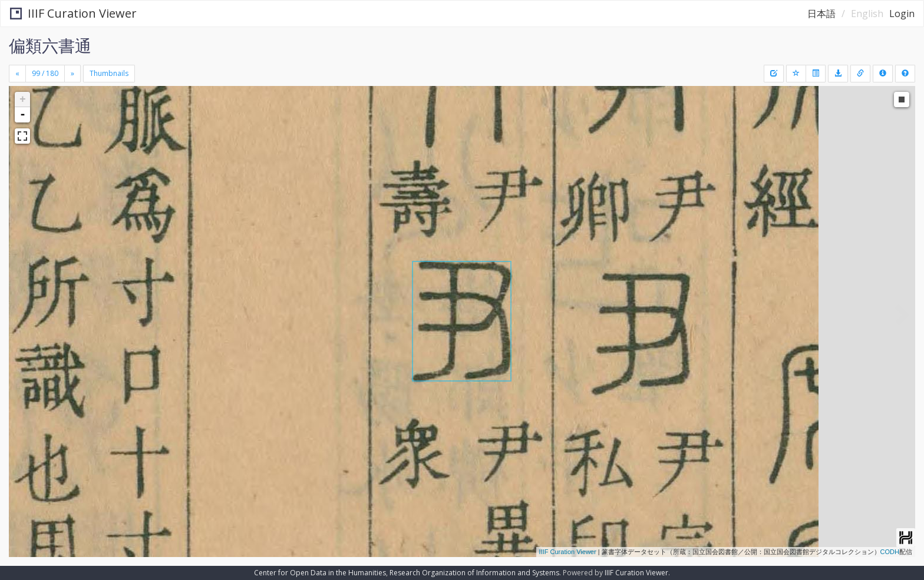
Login (902, 14)
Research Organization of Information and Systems (474, 573)
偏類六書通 (50, 45)
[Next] (72, 74)
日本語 (821, 14)
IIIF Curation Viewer (73, 13)
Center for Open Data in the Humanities (320, 573)
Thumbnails (109, 73)
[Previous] (17, 74)
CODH (890, 552)
